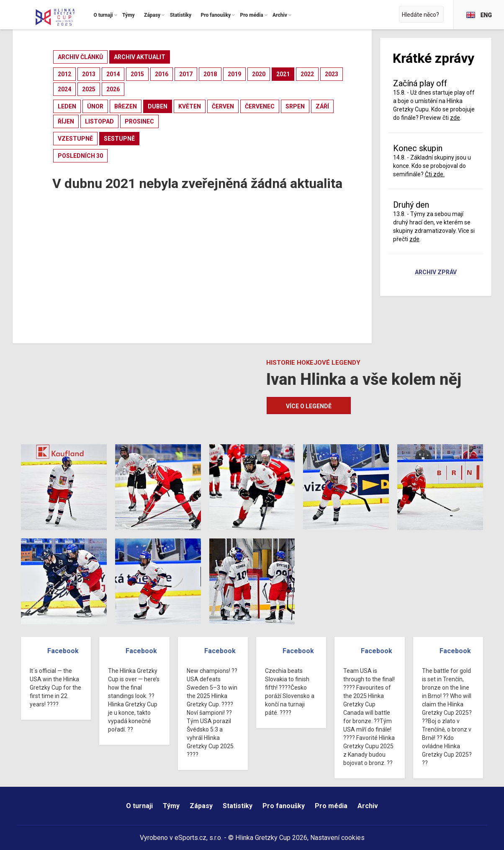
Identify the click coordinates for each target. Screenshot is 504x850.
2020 (259, 74)
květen (190, 106)
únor (95, 106)
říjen (66, 121)
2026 (113, 89)
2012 (64, 74)
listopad (99, 121)
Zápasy (201, 806)
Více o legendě (309, 406)
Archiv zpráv (436, 273)
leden (67, 106)
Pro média (331, 806)
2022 (307, 74)
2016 (162, 74)
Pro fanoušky (284, 806)
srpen (295, 106)
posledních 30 (80, 156)
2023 (332, 74)
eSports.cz (190, 838)
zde (455, 118)
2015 (137, 74)
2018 (210, 74)
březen (126, 106)
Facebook (63, 651)
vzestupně (75, 139)
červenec (260, 106)
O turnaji (139, 806)
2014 (113, 74)
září (322, 106)
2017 (186, 74)
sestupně (119, 139)
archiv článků (80, 57)
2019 (234, 74)
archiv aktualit (140, 57)
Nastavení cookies (337, 838)
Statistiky (238, 806)
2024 (64, 89)
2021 (283, 74)
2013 (89, 74)
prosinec (139, 121)
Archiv (368, 806)
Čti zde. (435, 174)
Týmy (171, 806)
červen (223, 106)
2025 (89, 89)
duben (158, 106)
